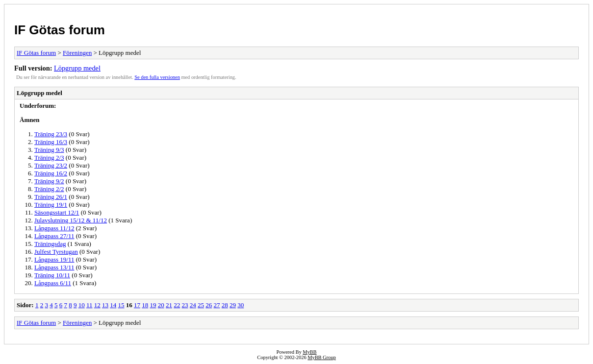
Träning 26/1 (51, 197)
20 (161, 305)
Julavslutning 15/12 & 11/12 (71, 220)
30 (241, 305)
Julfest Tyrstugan (56, 252)
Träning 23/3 (51, 134)
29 (233, 305)
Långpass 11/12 (54, 228)
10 (82, 305)
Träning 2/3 (49, 158)
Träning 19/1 (51, 205)
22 (177, 305)
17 (137, 305)
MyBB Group (322, 357)
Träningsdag (50, 244)
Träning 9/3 (49, 150)
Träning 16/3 (51, 142)
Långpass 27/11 (54, 236)
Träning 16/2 (51, 173)
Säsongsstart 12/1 (57, 212)
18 (145, 305)
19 (153, 305)
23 (185, 305)
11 (90, 305)
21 (169, 305)
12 (97, 305)
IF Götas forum (60, 30)
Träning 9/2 (49, 181)
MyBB (309, 352)
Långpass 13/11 (54, 267)
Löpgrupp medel (77, 68)
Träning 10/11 (52, 275)
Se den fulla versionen (157, 77)
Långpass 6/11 (53, 283)
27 (217, 305)
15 (121, 305)
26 (209, 305)
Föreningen (77, 53)
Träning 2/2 (49, 189)
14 (113, 305)
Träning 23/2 (51, 165)
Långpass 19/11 (54, 259)
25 (201, 305)
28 (225, 305)
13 (105, 305)
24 (193, 305)
